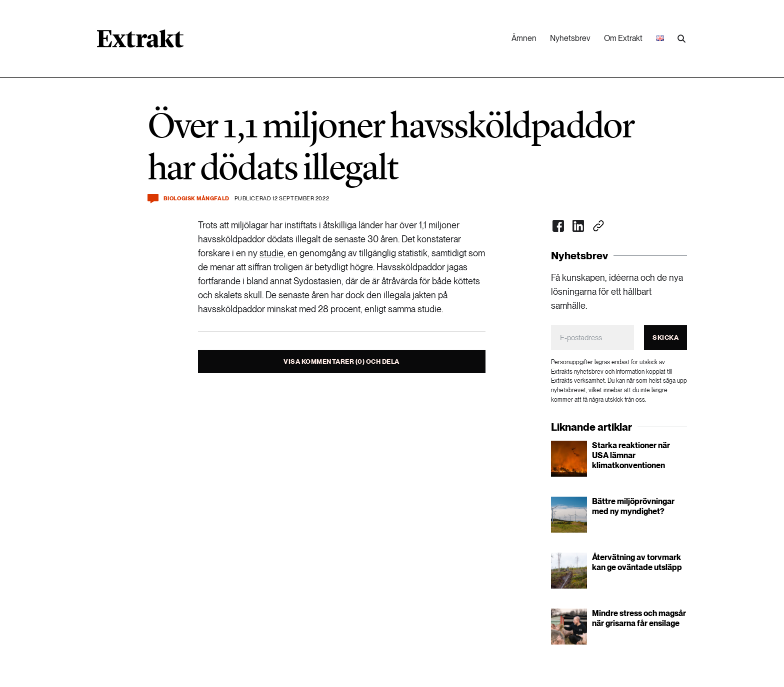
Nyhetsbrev (570, 38)
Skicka (665, 338)
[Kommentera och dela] (153, 199)
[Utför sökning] (681, 39)
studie (271, 253)
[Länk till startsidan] (140, 42)
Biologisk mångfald (196, 199)
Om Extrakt (623, 38)
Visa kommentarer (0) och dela (341, 361)
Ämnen (524, 38)
